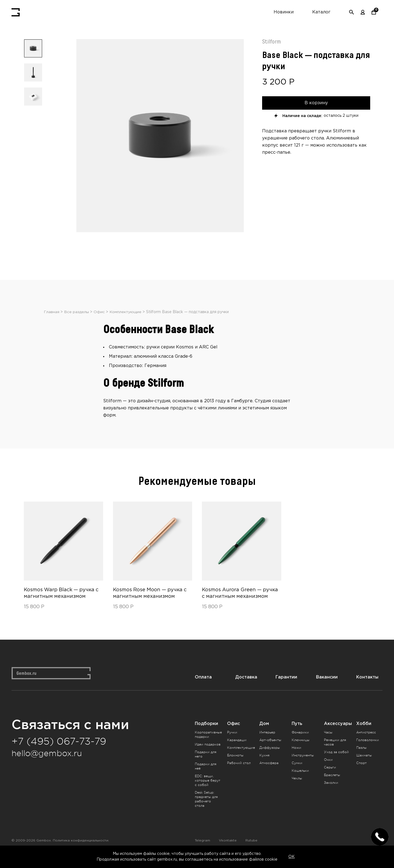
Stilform (272, 42)
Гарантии (286, 687)
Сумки (297, 772)
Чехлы (297, 788)
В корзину (316, 103)
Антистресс (366, 742)
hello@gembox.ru (47, 763)
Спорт (361, 772)
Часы (328, 742)
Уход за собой (336, 761)
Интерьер (267, 742)
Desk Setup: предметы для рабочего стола (206, 808)
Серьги (330, 777)
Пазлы (361, 757)
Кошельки (300, 780)
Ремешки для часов (335, 752)
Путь (297, 733)
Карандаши (237, 749)
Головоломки (368, 749)
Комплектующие (126, 322)
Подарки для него (206, 764)
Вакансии (327, 687)
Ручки (232, 742)
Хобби (364, 733)
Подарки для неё (206, 776)
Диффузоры (270, 757)
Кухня (264, 765)
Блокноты (235, 765)
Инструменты (303, 765)
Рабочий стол (239, 772)
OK (292, 857)
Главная (52, 322)
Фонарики (300, 742)
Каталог (321, 12)
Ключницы (301, 749)
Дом (264, 733)
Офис (99, 322)
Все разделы (76, 322)
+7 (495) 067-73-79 (59, 751)
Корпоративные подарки (208, 744)
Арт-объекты (270, 749)
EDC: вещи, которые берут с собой (208, 790)
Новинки (284, 12)
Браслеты (332, 784)
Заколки (331, 792)
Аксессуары (338, 733)
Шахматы (364, 765)
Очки (328, 769)
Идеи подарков (208, 754)
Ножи (296, 757)
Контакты (367, 687)
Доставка (246, 687)
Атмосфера (269, 772)
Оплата (203, 687)
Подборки (206, 733)
